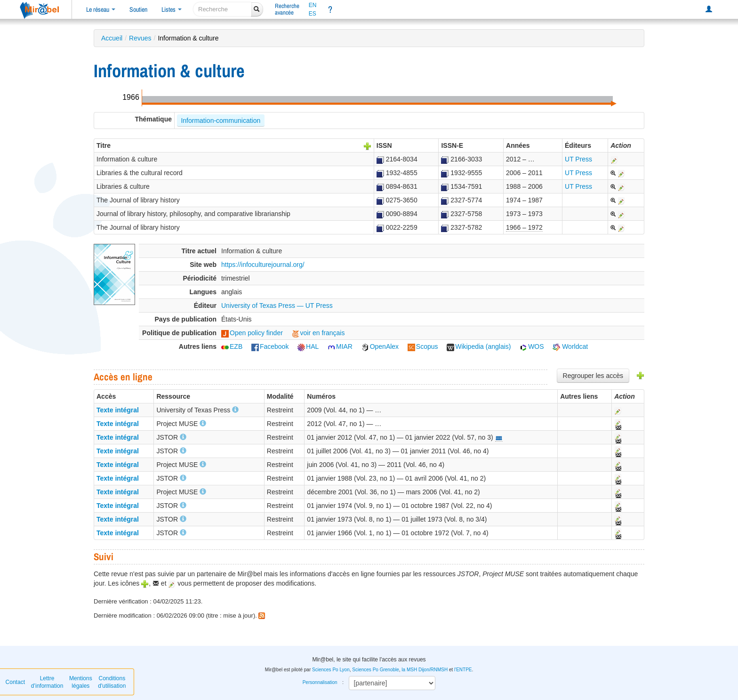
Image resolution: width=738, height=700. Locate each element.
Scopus (423, 346)
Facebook (270, 346)
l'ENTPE (463, 670)
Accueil (112, 38)
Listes (172, 9)
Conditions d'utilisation (112, 682)
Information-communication (221, 121)
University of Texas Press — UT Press (277, 306)
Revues (140, 38)
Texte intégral (118, 410)
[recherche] (222, 9)
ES (313, 14)
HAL (308, 346)
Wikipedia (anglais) (479, 346)
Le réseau (101, 9)
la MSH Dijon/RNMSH (425, 670)
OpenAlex (380, 346)
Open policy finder (252, 333)
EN (313, 5)
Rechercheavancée (287, 9)
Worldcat (570, 346)
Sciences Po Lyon (331, 670)
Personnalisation (320, 682)
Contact (15, 682)
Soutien (138, 9)
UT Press (578, 159)
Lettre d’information (47, 682)
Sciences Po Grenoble (376, 670)
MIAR (340, 346)
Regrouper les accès (593, 376)
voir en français (318, 333)
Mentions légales (81, 682)
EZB (232, 346)
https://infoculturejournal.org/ (263, 265)
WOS (532, 346)
